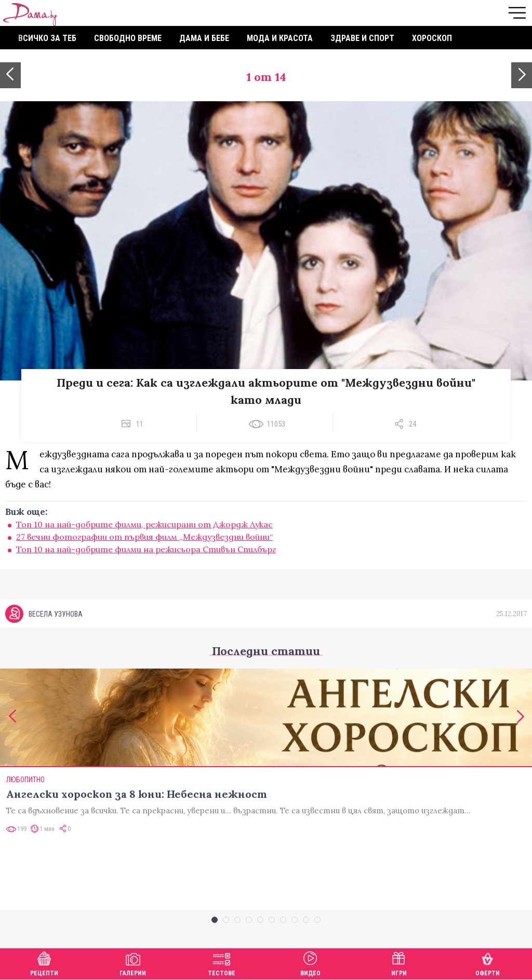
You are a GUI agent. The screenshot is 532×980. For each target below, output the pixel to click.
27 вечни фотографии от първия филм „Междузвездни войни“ (144, 537)
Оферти (488, 963)
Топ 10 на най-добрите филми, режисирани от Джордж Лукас (144, 524)
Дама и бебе (204, 38)
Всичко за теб (47, 38)
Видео (310, 963)
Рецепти (44, 963)
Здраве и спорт (362, 38)
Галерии (133, 963)
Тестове (222, 963)
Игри (399, 963)
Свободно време (128, 38)
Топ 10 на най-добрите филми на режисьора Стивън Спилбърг (146, 549)
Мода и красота (280, 38)
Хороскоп (432, 38)
